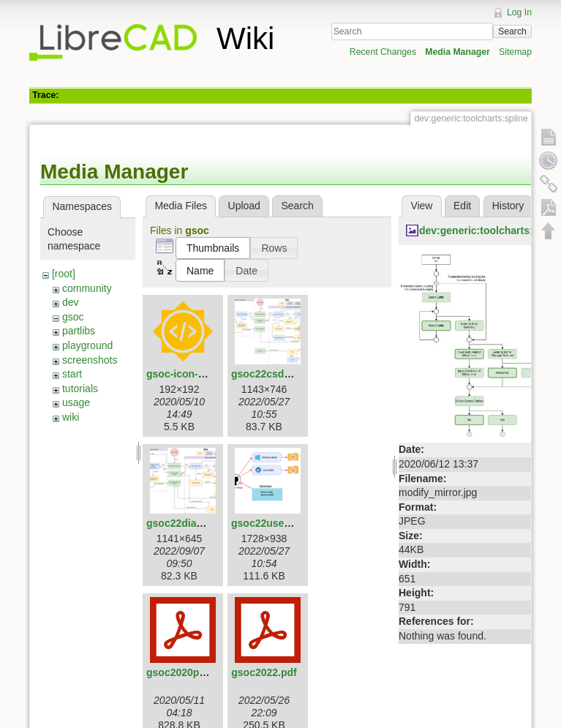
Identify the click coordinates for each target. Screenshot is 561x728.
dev (71, 302)
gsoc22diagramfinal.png (205, 523)
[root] (64, 274)
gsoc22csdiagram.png (285, 374)
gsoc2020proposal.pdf (201, 672)
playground (87, 345)
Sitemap (515, 52)
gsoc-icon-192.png (192, 374)
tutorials (80, 389)
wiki (71, 417)
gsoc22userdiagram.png (290, 523)
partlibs (79, 331)
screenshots (90, 360)
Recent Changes (383, 52)
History (508, 206)
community (87, 288)
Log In (519, 12)
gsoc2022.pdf (264, 672)
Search (512, 31)
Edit (462, 206)
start (72, 374)
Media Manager (458, 52)
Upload (244, 206)
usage (76, 402)
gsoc (73, 317)
